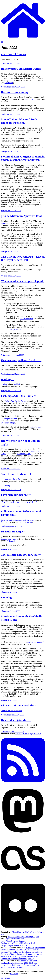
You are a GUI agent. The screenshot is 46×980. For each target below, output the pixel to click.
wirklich (17, 384)
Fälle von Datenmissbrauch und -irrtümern (18, 520)
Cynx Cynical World (26, 522)
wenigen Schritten (10, 418)
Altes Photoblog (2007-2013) (22, 963)
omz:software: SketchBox (11, 479)
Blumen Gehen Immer (34, 952)
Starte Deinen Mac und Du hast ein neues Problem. (21, 121)
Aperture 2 (5, 223)
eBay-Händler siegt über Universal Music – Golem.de (22, 502)
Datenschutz (19, 939)
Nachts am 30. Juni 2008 (11, 63)
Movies (22, 952)
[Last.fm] (23, 879)
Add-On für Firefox (19, 401)
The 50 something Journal (16, 956)
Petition (4, 522)
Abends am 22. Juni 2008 (11, 276)
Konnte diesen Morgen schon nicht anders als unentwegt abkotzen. (23, 158)
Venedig (13, 954)
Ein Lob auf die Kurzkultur (18, 705)
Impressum (9, 939)
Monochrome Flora (20, 959)
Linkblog (28, 937)
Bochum (35, 950)
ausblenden (5, 978)
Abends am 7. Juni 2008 (10, 611)
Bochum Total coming (15, 92)
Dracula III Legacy (13, 531)
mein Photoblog (36, 427)
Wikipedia (11, 541)
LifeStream (33, 961)
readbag (4, 384)
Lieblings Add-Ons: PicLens (19, 396)
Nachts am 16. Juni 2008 (11, 436)
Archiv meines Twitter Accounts (14, 967)
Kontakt (36, 932)
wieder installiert (26, 319)
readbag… (8, 379)
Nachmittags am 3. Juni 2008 (12, 715)
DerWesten (9, 83)
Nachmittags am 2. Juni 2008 (12, 732)
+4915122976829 (22, 734)
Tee (27, 948)
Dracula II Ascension (9, 539)
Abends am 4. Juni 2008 (10, 700)
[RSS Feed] (23, 784)
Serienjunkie (40, 948)
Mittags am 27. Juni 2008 (11, 211)
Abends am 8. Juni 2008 (10, 549)
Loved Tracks (31, 943)
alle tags (31, 959)
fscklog (7, 485)
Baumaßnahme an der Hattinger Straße (16, 950)
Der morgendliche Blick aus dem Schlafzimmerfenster (21, 964)
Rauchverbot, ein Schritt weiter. (21, 69)
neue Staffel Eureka (13, 54)
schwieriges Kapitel (14, 329)
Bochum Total (30, 99)
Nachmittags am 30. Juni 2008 (13, 87)
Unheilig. (7, 597)
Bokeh (16, 952)
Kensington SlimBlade (36, 642)
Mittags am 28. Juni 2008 (11, 151)
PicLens (8, 401)
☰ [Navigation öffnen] (2, 42)
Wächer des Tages (24, 454)
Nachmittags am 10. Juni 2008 (13, 526)
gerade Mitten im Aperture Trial (21, 216)
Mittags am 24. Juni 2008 (11, 251)
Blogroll (35, 937)
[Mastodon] (23, 835)
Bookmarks (6, 963)
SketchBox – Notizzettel (16, 474)
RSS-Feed (14, 974)
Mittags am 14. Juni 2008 (11, 490)
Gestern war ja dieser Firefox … (21, 360)
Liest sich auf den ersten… (18, 495)
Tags (22, 937)
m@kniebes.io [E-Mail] (35, 734)
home (3, 941)
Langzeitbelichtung (25, 954)
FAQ (30, 932)
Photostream (23, 961)
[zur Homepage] (23, 39)
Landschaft (5, 954)
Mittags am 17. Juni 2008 (11, 391)
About (14, 932)
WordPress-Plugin (8, 423)
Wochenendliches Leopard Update (23, 281)
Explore (11, 937)
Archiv (25, 932)
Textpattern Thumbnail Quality (21, 555)
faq (17, 941)
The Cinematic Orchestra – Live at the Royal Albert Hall (23, 258)
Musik (32, 948)
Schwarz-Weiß (7, 952)
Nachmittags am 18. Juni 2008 (13, 374)
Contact (21, 941)
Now (19, 932)
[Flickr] (23, 930)
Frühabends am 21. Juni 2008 (13, 355)
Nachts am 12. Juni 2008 (11, 506)
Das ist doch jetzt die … (16, 720)
